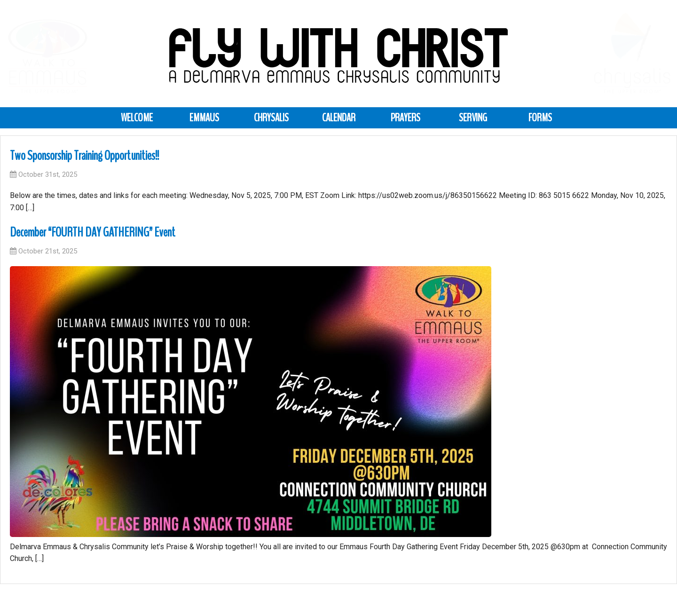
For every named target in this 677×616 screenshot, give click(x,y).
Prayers (405, 118)
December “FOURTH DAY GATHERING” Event (93, 232)
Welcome (137, 118)
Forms (540, 118)
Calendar (339, 118)
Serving (473, 118)
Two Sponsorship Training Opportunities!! (84, 156)
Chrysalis (271, 118)
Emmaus (204, 118)
